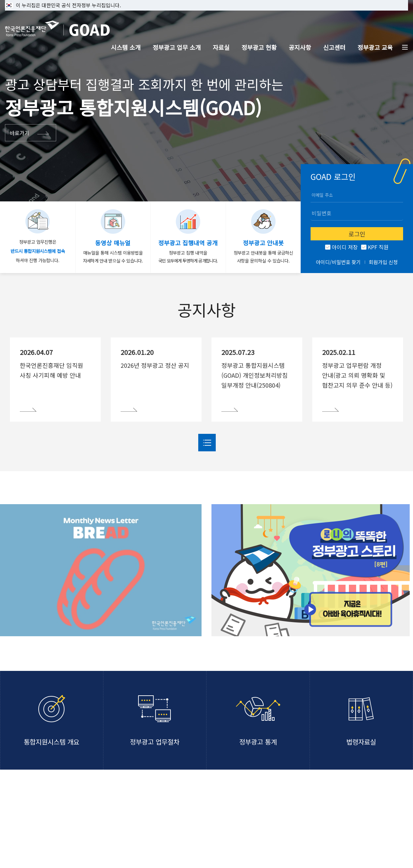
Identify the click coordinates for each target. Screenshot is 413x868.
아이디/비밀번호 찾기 (338, 262)
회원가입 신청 (383, 262)
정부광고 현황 (259, 47)
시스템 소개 (126, 47)
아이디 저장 (344, 248)
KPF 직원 (377, 248)
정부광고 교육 (375, 47)
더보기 (207, 443)
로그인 (357, 234)
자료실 (221, 47)
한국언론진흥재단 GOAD (57, 28)
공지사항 (300, 47)
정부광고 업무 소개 (177, 47)
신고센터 (334, 47)
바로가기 (19, 133)
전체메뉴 (405, 47)
